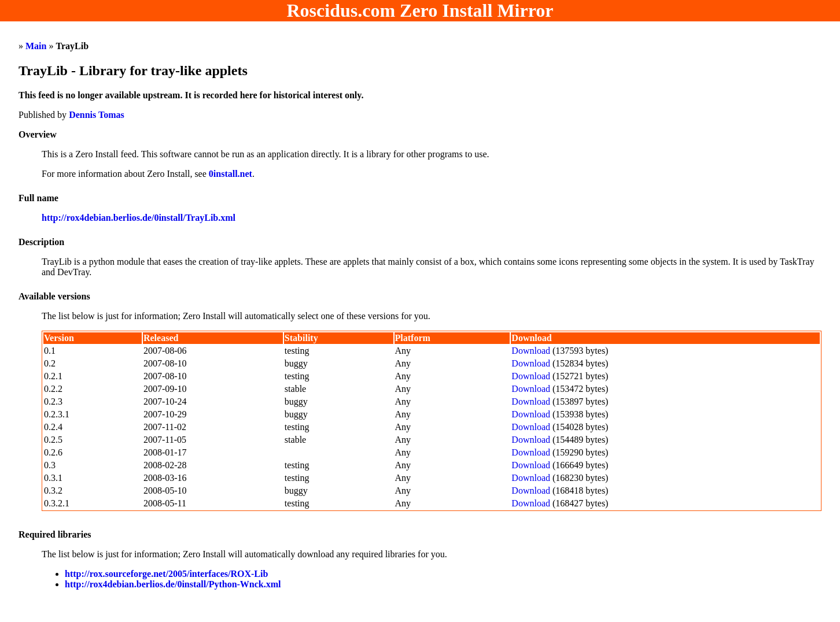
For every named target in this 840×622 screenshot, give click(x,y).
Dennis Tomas (97, 115)
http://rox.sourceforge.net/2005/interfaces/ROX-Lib (166, 574)
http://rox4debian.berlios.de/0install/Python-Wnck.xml (173, 584)
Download (531, 351)
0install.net (231, 174)
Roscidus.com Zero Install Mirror (420, 10)
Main (36, 46)
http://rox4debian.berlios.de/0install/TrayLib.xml (139, 218)
